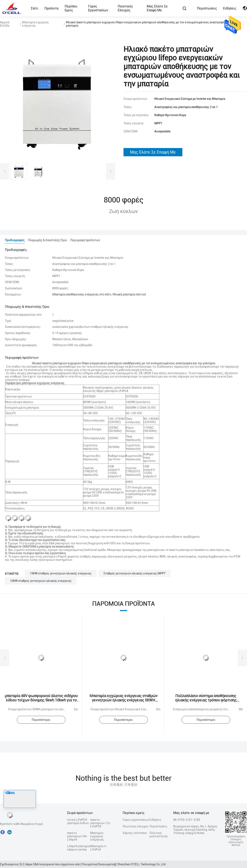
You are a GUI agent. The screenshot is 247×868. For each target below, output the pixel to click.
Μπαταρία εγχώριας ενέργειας (36, 24)
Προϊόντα (51, 8)
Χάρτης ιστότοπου (135, 833)
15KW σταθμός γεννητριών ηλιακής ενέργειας (61, 573)
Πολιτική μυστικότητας (157, 835)
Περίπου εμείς (71, 8)
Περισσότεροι (41, 720)
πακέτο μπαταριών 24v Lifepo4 (77, 836)
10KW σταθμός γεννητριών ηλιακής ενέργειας (41, 581)
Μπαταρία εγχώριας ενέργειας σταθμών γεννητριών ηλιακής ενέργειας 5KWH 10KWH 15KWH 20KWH (123, 700)
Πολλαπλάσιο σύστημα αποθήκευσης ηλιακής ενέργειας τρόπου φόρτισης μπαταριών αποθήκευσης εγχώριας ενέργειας (206, 702)
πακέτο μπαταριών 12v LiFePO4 (100, 823)
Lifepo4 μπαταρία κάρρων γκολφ (79, 848)
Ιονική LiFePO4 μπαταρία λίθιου (78, 821)
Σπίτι (35, 8)
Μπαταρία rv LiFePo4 (98, 848)
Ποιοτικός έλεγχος (125, 8)
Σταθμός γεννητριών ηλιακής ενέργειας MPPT (135, 573)
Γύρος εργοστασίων (98, 8)
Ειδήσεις (230, 8)
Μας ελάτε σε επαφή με (157, 8)
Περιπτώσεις (207, 8)
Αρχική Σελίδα (5, 24)
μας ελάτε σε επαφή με (153, 152)
